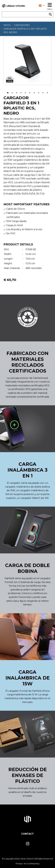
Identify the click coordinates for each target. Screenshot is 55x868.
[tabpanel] (27, 61)
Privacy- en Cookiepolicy (28, 863)
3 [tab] (17, 92)
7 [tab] (34, 92)
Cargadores (22, 25)
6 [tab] (30, 92)
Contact (27, 834)
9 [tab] (43, 92)
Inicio (7, 25)
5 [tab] (25, 92)
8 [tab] (39, 92)
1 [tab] (8, 92)
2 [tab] (12, 92)
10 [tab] (47, 92)
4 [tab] (21, 92)
